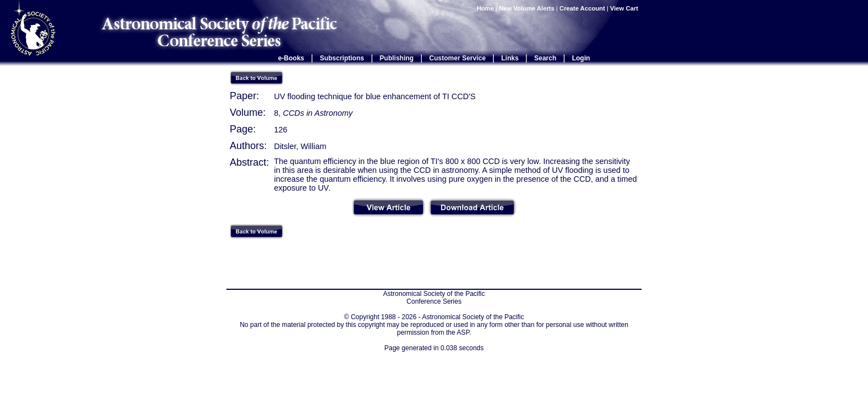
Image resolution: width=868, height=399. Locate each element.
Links (510, 58)
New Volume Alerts (526, 8)
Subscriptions (342, 58)
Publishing (397, 58)
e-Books (291, 58)
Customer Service (457, 58)
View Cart (625, 8)
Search (545, 58)
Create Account (582, 8)
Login (581, 58)
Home (485, 8)
